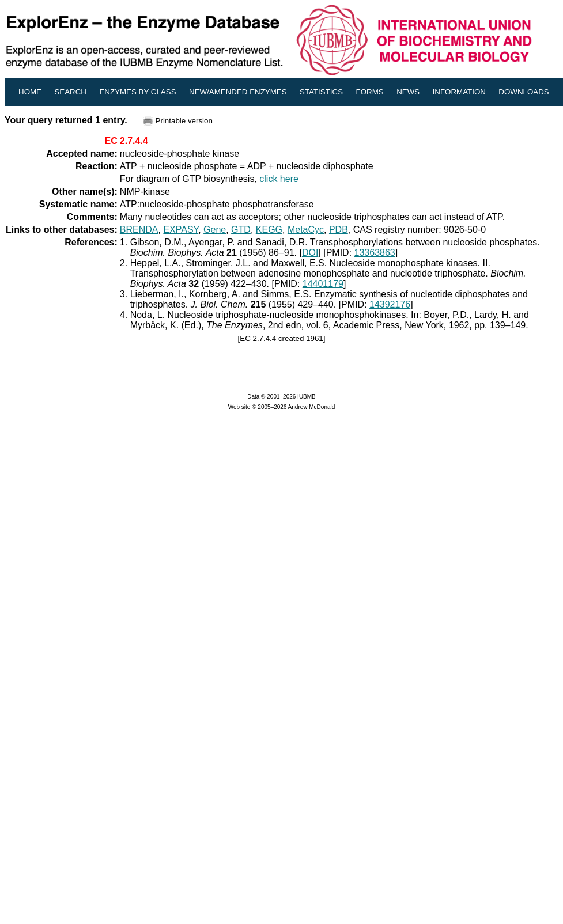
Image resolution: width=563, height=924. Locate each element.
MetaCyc (306, 230)
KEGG (269, 230)
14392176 (390, 304)
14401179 (323, 284)
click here (279, 179)
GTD (241, 230)
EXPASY (181, 230)
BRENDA (139, 230)
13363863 (375, 253)
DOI (310, 253)
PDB (339, 230)
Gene (215, 230)
